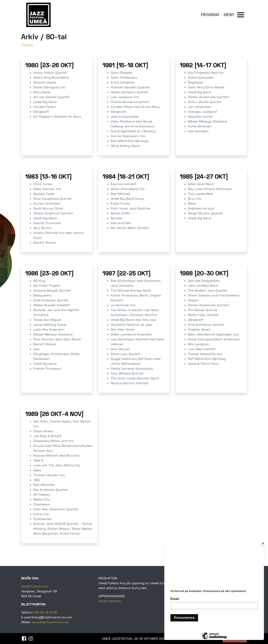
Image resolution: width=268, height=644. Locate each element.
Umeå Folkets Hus (35, 586)
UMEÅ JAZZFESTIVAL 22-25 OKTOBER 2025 (134, 638)
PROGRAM (210, 15)
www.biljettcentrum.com (50, 622)
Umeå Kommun (110, 601)
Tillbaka (27, 45)
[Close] (263, 543)
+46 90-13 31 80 (45, 612)
